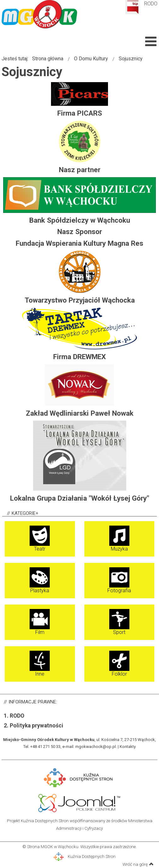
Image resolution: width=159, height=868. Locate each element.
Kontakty (128, 747)
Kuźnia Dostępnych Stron (85, 856)
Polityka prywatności (37, 726)
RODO (151, 4)
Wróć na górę (138, 864)
